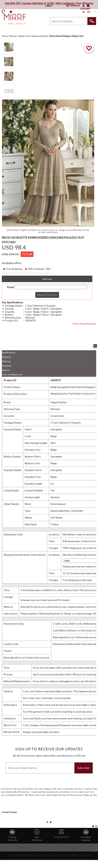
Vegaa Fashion (59, 402)
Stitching (6, 361)
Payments (7, 366)
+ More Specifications (84, 324)
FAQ (73, 848)
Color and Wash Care (12, 375)
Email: (11, 287)
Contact (24, 848)
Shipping (6, 357)
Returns (6, 370)
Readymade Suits (60, 511)
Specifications (9, 353)
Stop (96, 826)
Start (93, 826)
